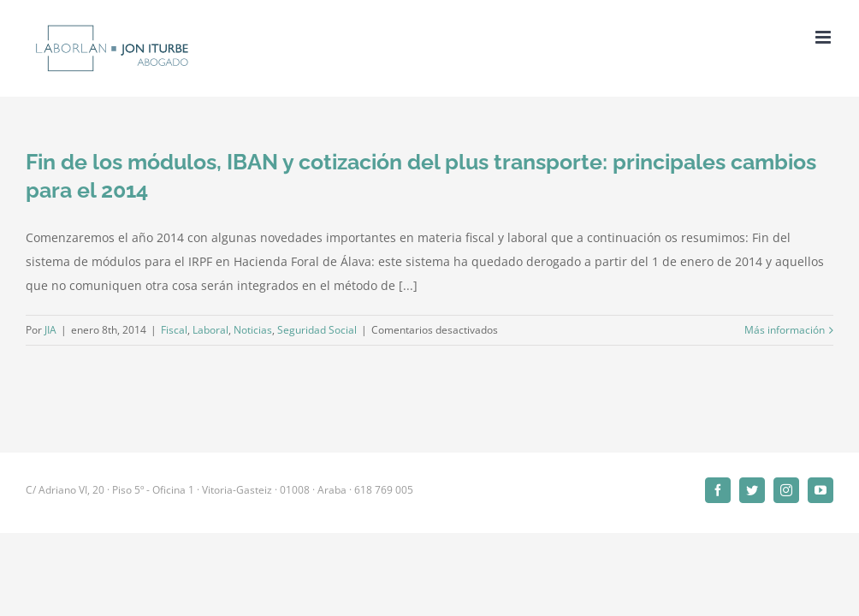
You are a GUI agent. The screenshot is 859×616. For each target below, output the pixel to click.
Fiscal (174, 330)
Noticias (253, 330)
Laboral (210, 330)
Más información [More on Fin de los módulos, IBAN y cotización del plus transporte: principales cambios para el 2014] (785, 330)
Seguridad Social (317, 330)
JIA (50, 330)
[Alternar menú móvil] (824, 37)
